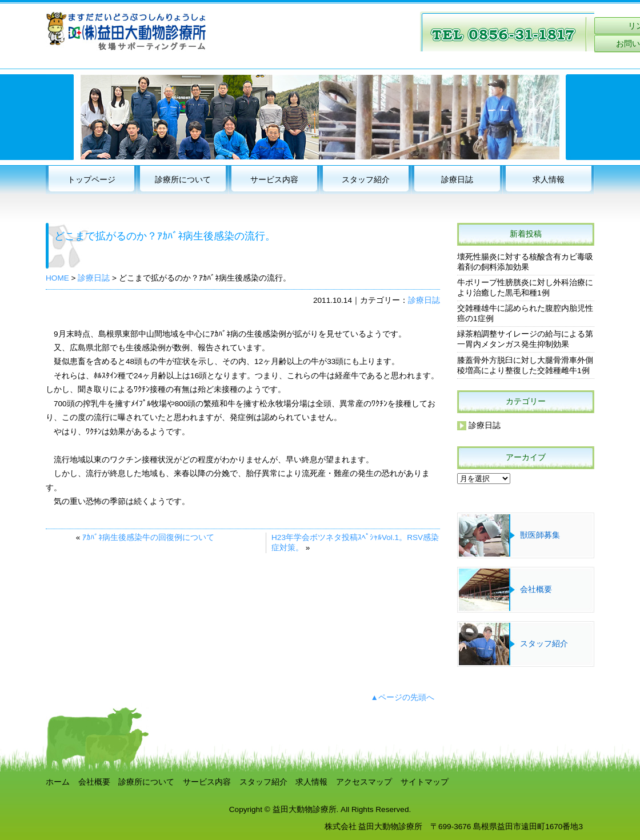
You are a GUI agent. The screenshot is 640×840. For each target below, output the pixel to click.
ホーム (58, 782)
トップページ (91, 180)
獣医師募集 (540, 535)
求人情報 (549, 180)
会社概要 (536, 589)
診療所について (183, 180)
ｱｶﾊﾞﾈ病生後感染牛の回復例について (148, 537)
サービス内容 (274, 180)
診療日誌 (457, 180)
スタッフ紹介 (366, 180)
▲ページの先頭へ (403, 697)
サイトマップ (425, 782)
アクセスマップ (364, 782)
